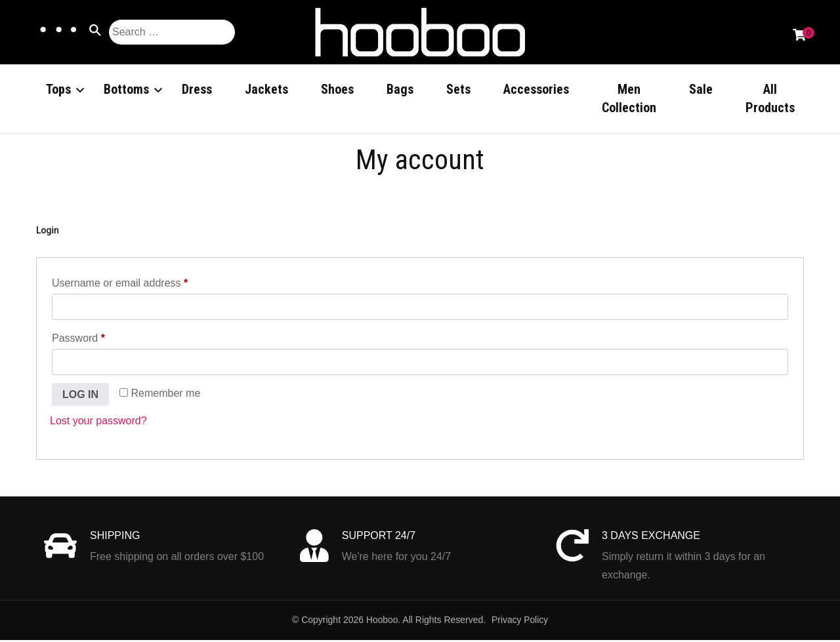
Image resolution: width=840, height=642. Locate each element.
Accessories (536, 89)
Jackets (266, 89)
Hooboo (382, 622)
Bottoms (126, 89)
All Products (770, 98)
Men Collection (629, 98)
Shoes (337, 89)
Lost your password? (98, 423)
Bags (400, 89)
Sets (458, 89)
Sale (701, 89)
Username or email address (141, 283)
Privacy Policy (520, 622)
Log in (80, 396)
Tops (58, 89)
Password (99, 338)
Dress (197, 89)
